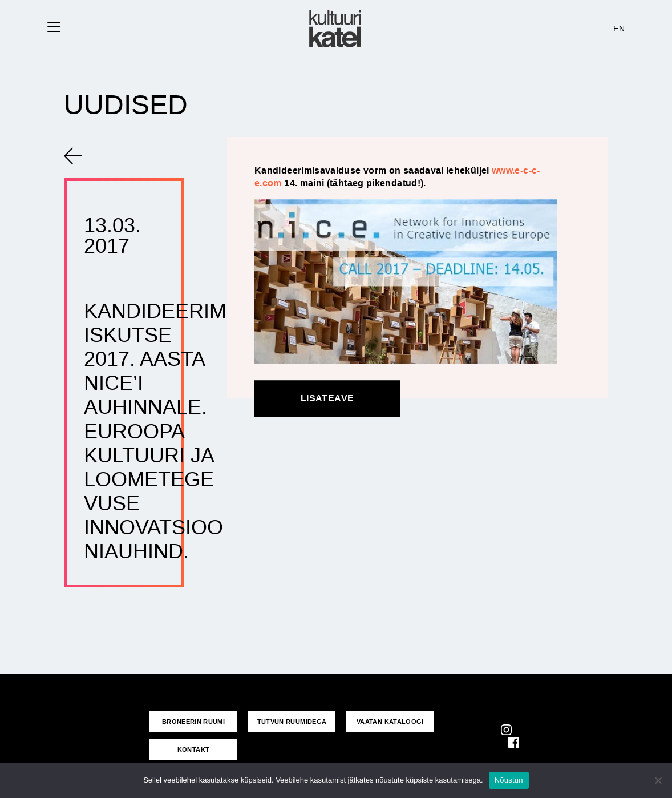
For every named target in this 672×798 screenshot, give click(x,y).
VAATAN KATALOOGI (390, 722)
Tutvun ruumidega (292, 722)
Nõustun (509, 780)
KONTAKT (194, 749)
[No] (658, 780)
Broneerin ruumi (193, 722)
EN (619, 29)
